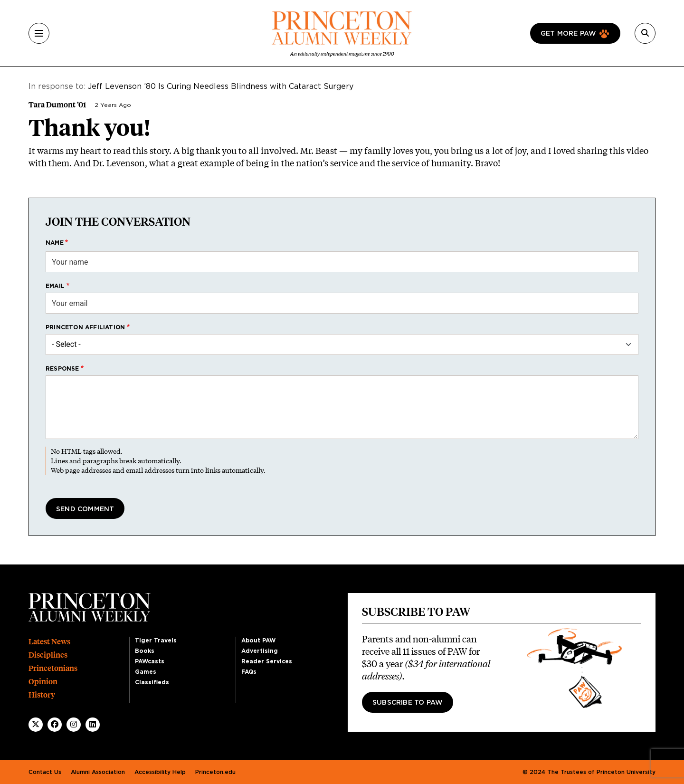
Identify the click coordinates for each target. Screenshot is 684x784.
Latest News (49, 642)
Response (62, 369)
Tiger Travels (156, 641)
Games (146, 672)
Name (55, 243)
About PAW (258, 641)
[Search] (645, 33)
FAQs (249, 672)
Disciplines (48, 655)
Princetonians (53, 668)
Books (145, 651)
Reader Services (267, 661)
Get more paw (568, 34)
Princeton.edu (215, 772)
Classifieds (152, 682)
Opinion (43, 682)
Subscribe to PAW (408, 703)
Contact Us (45, 772)
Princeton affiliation (85, 327)
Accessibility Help (160, 772)
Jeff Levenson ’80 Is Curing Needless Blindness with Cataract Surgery (221, 86)
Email (55, 286)
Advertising (260, 651)
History (42, 695)
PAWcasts (150, 661)
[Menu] (39, 33)
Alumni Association (98, 772)
